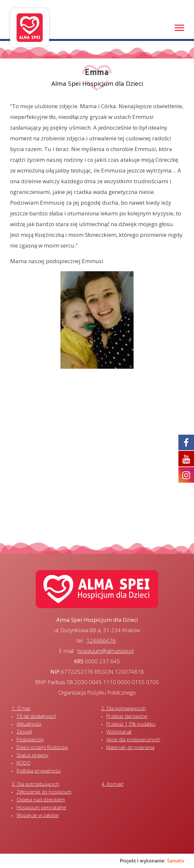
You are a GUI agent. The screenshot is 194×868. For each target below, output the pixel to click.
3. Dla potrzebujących (35, 784)
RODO (24, 763)
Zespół (24, 732)
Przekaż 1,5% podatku (131, 724)
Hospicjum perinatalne (41, 807)
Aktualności (29, 724)
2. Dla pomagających (124, 708)
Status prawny (32, 755)
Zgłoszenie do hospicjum (44, 792)
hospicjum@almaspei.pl (105, 651)
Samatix (176, 861)
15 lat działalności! (36, 716)
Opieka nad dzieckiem (41, 799)
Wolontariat (119, 732)
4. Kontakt (112, 784)
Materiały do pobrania (130, 747)
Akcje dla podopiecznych (133, 739)
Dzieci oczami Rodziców (42, 747)
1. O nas (21, 708)
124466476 (101, 640)
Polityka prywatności (39, 771)
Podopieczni (30, 739)
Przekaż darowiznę (127, 716)
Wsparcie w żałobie (38, 815)
